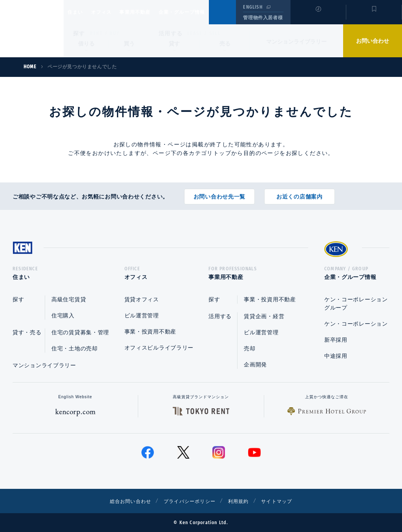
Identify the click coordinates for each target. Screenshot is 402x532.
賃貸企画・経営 (264, 316)
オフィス (111, 12)
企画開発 (255, 364)
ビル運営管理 (142, 315)
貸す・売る (27, 332)
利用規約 (243, 501)
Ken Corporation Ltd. (32, 29)
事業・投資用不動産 (150, 332)
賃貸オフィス (142, 299)
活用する (171, 33)
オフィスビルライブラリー (159, 348)
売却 (249, 348)
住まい (79, 12)
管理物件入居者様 (263, 18)
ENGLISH (253, 7)
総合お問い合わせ (122, 501)
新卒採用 (336, 340)
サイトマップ (286, 501)
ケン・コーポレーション (356, 324)
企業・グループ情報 (206, 12)
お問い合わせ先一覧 (219, 194)
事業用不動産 (152, 12)
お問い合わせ (373, 41)
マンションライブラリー (296, 42)
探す (79, 33)
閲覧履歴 (317, 17)
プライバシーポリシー (189, 501)
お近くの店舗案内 (300, 194)
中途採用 (336, 356)
